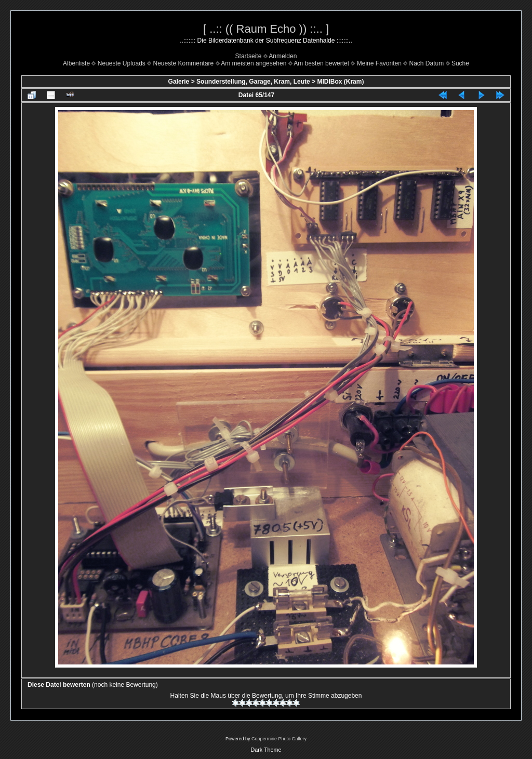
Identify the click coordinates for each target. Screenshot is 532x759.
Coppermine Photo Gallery (279, 739)
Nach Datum (427, 63)
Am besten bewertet (321, 63)
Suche (460, 63)
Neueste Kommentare (184, 63)
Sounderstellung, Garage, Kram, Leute (253, 82)
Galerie (179, 82)
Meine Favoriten (379, 63)
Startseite (249, 56)
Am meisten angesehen (254, 63)
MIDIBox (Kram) (340, 82)
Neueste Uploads (122, 63)
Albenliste (76, 63)
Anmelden (283, 56)
